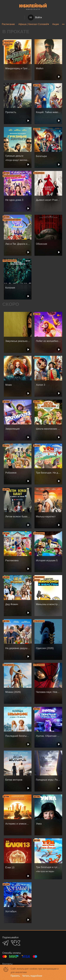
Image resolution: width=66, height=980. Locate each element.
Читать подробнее (32, 976)
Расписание (8, 24)
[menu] (33, 24)
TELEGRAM (5, 943)
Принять (15, 976)
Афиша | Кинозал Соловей (33, 24)
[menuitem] (8, 24)
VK (16, 943)
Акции (56, 24)
